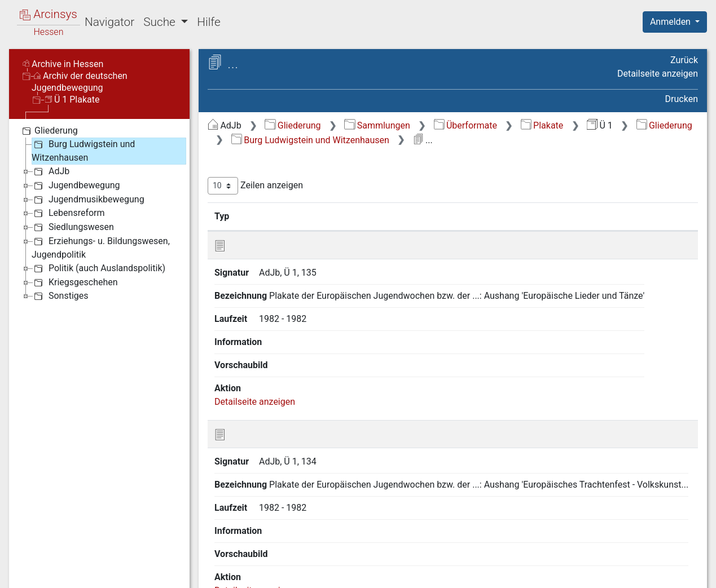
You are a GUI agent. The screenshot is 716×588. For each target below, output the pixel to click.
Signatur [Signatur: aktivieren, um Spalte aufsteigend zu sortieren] (274, 216)
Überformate (465, 125)
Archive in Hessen (63, 64)
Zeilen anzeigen (255, 186)
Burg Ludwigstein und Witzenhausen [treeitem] (83, 150)
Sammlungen (377, 125)
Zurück (684, 60)
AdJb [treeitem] (50, 171)
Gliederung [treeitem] (49, 131)
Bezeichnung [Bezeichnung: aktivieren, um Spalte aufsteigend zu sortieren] (351, 216)
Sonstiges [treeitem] (60, 296)
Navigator (109, 22)
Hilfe (208, 22)
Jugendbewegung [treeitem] (76, 185)
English (26, 565)
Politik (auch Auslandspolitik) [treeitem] (98, 268)
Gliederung (293, 125)
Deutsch (68, 565)
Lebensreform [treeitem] (68, 213)
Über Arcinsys (425, 573)
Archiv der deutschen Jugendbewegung (80, 82)
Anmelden (671, 22)
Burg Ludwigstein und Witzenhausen (310, 140)
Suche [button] (161, 22)
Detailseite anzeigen (658, 74)
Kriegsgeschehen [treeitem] (75, 282)
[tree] (99, 213)
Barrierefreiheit (595, 573)
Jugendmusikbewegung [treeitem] (88, 200)
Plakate (542, 125)
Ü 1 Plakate (73, 100)
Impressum (678, 573)
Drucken (682, 99)
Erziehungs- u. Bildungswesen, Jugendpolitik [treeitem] (101, 247)
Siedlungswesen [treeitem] (73, 227)
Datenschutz (509, 573)
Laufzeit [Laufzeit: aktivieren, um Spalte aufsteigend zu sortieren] (454, 216)
